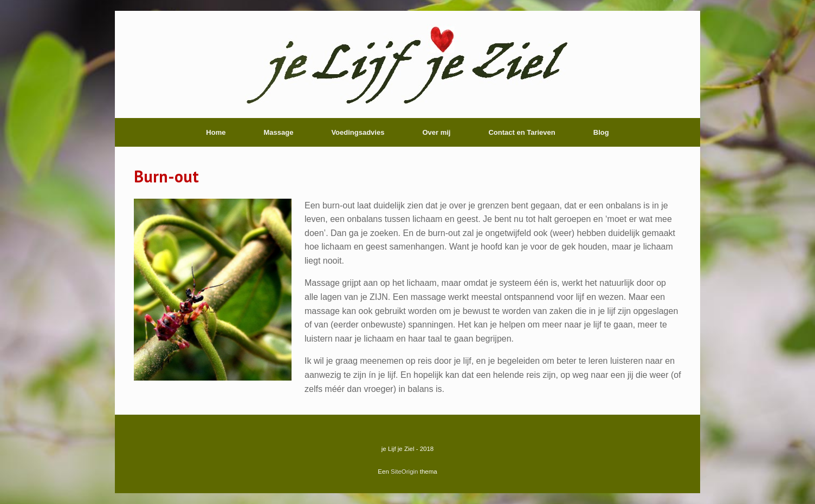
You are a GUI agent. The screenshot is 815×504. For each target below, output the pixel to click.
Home (216, 132)
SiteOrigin (405, 472)
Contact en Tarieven (522, 132)
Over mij (436, 132)
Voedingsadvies (358, 132)
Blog (601, 132)
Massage (278, 132)
